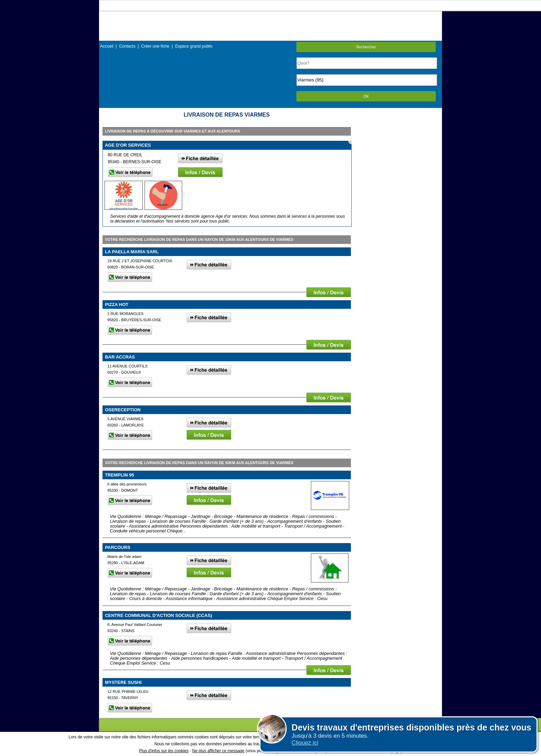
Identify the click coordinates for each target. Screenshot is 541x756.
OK (366, 96)
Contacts (127, 46)
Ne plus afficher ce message (218, 751)
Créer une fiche (155, 46)
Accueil (107, 46)
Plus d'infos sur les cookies (164, 751)
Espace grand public (194, 46)
